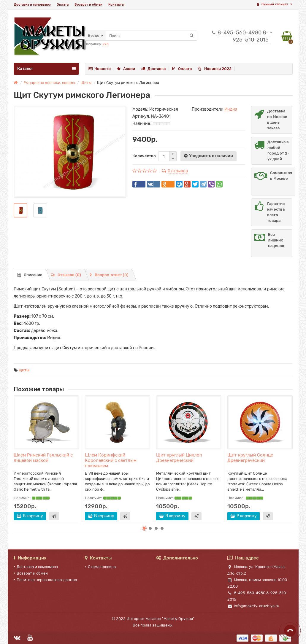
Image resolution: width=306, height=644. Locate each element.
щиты (24, 370)
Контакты (116, 5)
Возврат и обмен (88, 5)
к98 (106, 44)
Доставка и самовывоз (32, 5)
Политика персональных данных (45, 580)
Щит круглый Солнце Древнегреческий (250, 458)
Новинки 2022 (215, 69)
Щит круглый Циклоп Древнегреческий (179, 458)
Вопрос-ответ (109, 275)
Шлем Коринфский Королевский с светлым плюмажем (111, 460)
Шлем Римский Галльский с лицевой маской (43, 458)
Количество (144, 156)
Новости (99, 69)
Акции (126, 69)
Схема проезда (100, 567)
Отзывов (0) (66, 275)
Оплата (63, 5)
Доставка (153, 69)
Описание (30, 275)
